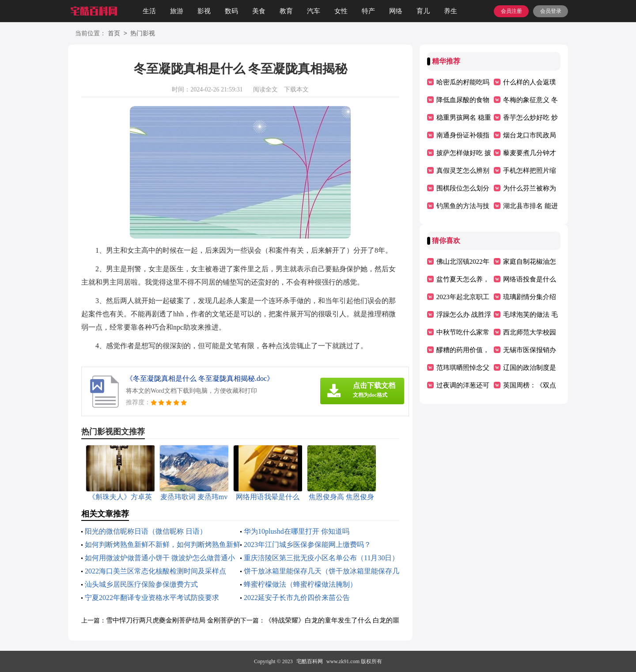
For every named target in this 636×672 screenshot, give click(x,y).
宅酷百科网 (310, 661)
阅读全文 (265, 89)
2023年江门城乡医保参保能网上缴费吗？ (307, 545)
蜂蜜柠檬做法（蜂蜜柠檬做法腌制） (300, 584)
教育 (286, 11)
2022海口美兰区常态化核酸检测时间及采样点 (155, 571)
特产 (368, 11)
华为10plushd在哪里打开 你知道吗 (297, 531)
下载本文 (296, 89)
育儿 (423, 11)
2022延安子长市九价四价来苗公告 (297, 598)
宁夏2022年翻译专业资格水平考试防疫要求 (152, 598)
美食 (259, 11)
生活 (149, 11)
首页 (114, 34)
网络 (396, 11)
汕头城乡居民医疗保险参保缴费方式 (141, 584)
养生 (450, 11)
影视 (204, 11)
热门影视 (143, 34)
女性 (341, 11)
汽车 (314, 11)
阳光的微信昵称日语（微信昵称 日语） (146, 531)
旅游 (177, 11)
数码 (231, 11)
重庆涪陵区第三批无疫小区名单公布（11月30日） (321, 558)
